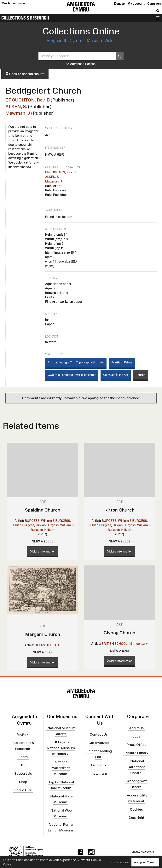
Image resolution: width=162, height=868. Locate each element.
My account (136, 3)
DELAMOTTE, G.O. (48, 645)
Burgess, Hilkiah (34, 525)
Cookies (136, 809)
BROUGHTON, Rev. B (28, 100)
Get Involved (99, 743)
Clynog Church (119, 633)
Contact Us (99, 734)
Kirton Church (119, 510)
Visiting (23, 734)
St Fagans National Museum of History (61, 748)
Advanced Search (81, 64)
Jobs (136, 736)
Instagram (99, 773)
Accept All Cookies (145, 862)
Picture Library (136, 753)
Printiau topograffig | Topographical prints (76, 362)
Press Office (136, 744)
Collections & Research (25, 18)
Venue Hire (23, 790)
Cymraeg (154, 3)
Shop (23, 782)
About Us (136, 728)
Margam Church (43, 634)
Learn (23, 757)
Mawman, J (18, 113)
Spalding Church (43, 510)
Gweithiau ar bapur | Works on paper (72, 375)
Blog (23, 765)
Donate (119, 3)
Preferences (120, 862)
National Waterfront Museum (61, 768)
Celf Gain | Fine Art (116, 375)
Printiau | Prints (122, 362)
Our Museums (14, 3)
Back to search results (25, 74)
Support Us (23, 773)
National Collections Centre (136, 767)
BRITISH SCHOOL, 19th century (125, 644)
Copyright (136, 818)
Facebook (99, 765)
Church (140, 375)
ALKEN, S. (16, 106)
